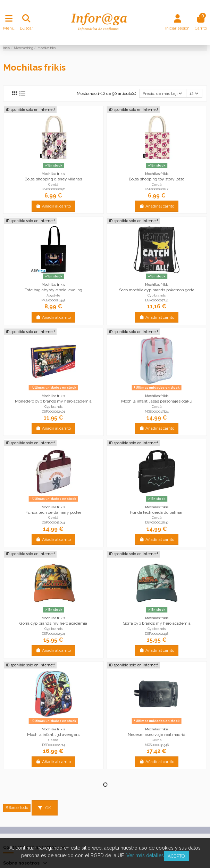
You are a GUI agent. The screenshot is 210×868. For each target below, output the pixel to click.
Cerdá (53, 184)
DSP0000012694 (53, 522)
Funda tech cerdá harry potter (53, 512)
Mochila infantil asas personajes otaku (157, 401)
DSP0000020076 (53, 189)
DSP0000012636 (157, 522)
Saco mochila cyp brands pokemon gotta (157, 290)
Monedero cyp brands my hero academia (53, 401)
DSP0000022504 (53, 634)
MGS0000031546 (157, 745)
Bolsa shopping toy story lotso (157, 179)
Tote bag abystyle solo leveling (53, 290)
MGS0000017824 (157, 411)
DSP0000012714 (53, 745)
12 (194, 94)
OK (45, 808)
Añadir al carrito (53, 206)
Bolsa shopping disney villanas (53, 179)
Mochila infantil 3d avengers (53, 735)
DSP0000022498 (157, 634)
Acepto (176, 856)
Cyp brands (157, 295)
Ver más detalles (145, 855)
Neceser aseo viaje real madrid (157, 735)
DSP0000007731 (157, 300)
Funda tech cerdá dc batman (157, 512)
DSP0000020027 (157, 189)
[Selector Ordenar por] (163, 93)
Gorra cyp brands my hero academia (53, 623)
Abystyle (53, 295)
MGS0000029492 (53, 300)
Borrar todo (17, 808)
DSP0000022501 (53, 411)
